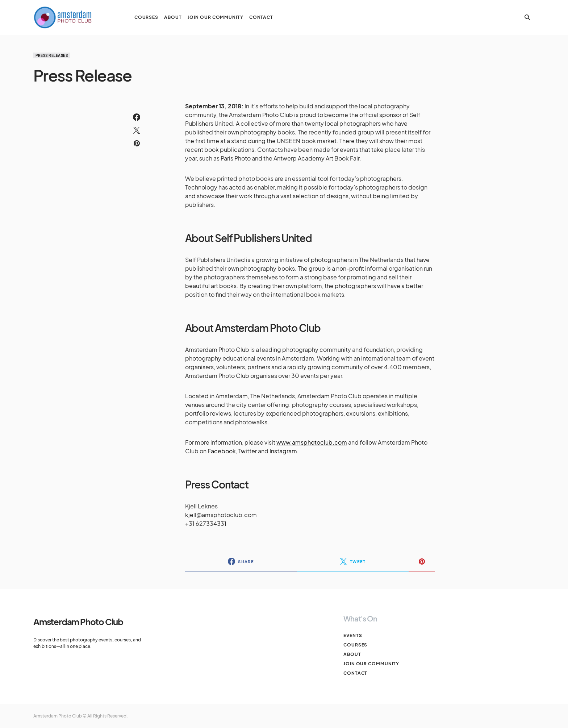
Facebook (222, 451)
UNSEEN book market (307, 141)
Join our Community (371, 664)
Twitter (248, 451)
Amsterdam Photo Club (78, 621)
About (352, 654)
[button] (527, 17)
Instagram (283, 451)
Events (353, 635)
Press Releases (52, 55)
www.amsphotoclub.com (312, 442)
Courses (355, 645)
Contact (355, 673)
